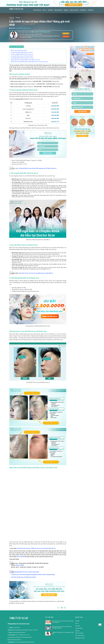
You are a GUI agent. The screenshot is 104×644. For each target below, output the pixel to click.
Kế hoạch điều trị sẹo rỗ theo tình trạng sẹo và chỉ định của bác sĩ (38, 168)
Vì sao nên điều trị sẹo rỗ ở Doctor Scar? (22, 56)
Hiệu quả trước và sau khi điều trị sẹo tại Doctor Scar (25, 60)
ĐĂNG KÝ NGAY (48, 153)
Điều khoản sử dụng (80, 638)
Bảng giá (66, 10)
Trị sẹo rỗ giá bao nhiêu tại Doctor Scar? (22, 52)
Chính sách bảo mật (80, 636)
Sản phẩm (50, 10)
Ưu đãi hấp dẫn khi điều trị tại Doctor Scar (22, 58)
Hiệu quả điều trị (58, 10)
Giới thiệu (77, 621)
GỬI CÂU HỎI (82, 111)
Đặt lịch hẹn (66, 36)
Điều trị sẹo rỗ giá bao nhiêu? (19, 50)
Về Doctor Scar (37, 10)
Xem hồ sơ (66, 33)
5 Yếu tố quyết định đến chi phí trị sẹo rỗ (22, 54)
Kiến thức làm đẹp (79, 633)
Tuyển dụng (90, 10)
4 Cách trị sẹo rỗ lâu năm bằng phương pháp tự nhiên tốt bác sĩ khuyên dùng (33, 575)
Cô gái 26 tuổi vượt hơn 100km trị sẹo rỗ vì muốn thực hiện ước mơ (36, 548)
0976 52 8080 (20, 565)
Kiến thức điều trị (74, 10)
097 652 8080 (16, 628)
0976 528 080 (21, 557)
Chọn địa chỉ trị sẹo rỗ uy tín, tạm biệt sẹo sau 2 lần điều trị (36, 273)
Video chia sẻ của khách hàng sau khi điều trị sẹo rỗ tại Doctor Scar (29, 62)
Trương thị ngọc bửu (44, 32)
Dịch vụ (44, 10)
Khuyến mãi (83, 10)
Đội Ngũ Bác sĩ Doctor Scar (23, 28)
